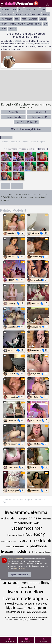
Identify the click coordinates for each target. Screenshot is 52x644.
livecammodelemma (26, 512)
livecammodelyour (43, 552)
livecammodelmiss (8, 542)
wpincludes (9, 518)
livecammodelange (23, 598)
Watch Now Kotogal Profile (26, 129)
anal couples (32, 10)
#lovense (25, 142)
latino (18, 14)
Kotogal (4, 195)
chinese (35, 518)
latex (26, 14)
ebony (38, 24)
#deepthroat (15, 142)
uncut (5, 24)
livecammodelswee (36, 604)
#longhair (41, 142)
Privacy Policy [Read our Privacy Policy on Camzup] (24, 620)
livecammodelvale (26, 523)
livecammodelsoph (37, 612)
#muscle (4, 142)
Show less (17, 186)
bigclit (46, 14)
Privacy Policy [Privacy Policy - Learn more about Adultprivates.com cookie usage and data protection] (19, 569)
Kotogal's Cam (9, 10)
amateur (36, 14)
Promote (15, 620)
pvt (10, 14)
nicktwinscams (14, 604)
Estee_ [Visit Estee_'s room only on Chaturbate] (31, 44)
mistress (33, 19)
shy (46, 24)
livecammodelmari (17, 551)
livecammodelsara (21, 547)
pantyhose (7, 19)
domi (4, 29)
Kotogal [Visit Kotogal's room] (18, 41)
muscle (12, 29)
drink (13, 24)
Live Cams (8, 620)
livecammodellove (26, 592)
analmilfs (47, 519)
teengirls (22, 519)
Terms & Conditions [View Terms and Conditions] (35, 620)
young (43, 19)
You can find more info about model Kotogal (21, 149)
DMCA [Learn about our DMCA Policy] (44, 620)
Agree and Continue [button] (20, 575)
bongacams (21, 608)
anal (47, 599)
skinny (21, 24)
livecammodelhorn (26, 528)
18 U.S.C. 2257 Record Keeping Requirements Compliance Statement (26, 617)
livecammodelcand (26, 587)
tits (43, 10)
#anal (33, 142)
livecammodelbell (15, 612)
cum (4, 14)
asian (30, 24)
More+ (5, 186)
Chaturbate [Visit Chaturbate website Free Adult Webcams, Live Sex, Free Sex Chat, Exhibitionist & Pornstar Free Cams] (44, 44)
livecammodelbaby (35, 583)
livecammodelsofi (34, 541)
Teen (17, 19)
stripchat (40, 608)
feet (24, 19)
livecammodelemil (16, 535)
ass (21, 10)
